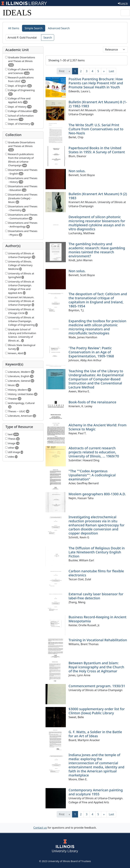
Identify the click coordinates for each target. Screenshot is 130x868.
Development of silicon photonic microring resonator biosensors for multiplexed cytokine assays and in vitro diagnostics (97, 223)
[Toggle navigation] (125, 13)
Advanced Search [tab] (59, 28)
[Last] (111, 71)
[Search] (23, 38)
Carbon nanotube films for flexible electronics (96, 573)
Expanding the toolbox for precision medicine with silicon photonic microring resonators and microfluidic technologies (97, 327)
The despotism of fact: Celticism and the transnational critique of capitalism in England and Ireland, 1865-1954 (98, 300)
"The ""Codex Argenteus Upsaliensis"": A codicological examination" (92, 475)
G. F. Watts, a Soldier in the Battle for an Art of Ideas (95, 734)
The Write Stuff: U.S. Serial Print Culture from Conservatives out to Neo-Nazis (96, 129)
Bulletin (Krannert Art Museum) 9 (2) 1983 (98, 196)
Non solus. (77, 171)
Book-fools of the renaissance (92, 402)
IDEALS (17, 13)
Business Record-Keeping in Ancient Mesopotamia (97, 619)
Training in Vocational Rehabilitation (98, 640)
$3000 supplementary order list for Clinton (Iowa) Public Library (97, 711)
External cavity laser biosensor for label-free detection (96, 596)
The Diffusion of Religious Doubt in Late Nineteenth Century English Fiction (97, 552)
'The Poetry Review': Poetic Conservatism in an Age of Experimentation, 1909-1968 (91, 352)
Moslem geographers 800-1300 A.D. (97, 494)
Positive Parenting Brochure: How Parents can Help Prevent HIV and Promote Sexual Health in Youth (96, 83)
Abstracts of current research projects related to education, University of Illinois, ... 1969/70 (94, 452)
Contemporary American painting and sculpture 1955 (96, 792)
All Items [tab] (14, 28)
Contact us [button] (40, 828)
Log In (123, 3)
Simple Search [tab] (34, 28)
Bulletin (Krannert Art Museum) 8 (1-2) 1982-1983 (98, 104)
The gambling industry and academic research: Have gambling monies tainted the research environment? (97, 250)
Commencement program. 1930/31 (97, 686)
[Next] (104, 71)
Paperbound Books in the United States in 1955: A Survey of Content (97, 150)
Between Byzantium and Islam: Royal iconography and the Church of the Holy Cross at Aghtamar (96, 667)
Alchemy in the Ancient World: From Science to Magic (97, 427)
